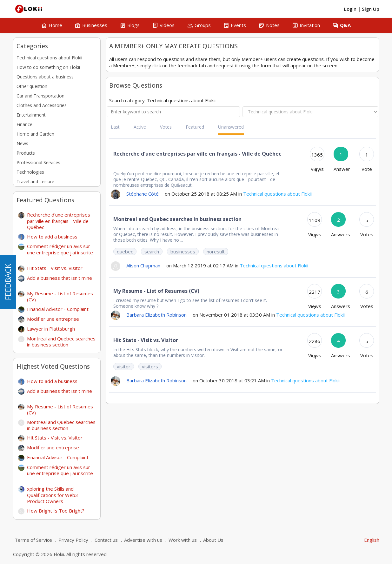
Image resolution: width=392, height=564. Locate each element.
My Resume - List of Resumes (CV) (60, 297)
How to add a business (55, 237)
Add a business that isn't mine (60, 280)
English (372, 540)
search (152, 252)
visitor (124, 366)
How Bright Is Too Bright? (56, 511)
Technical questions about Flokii (49, 58)
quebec (125, 252)
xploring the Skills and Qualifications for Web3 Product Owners (53, 495)
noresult (216, 252)
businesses (183, 252)
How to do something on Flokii (48, 67)
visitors (150, 366)
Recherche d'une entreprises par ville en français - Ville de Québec (59, 221)
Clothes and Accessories (42, 105)
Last (115, 127)
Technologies (30, 172)
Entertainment (31, 115)
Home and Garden (35, 134)
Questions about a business (45, 77)
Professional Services (38, 162)
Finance (24, 124)
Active (140, 127)
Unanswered (231, 127)
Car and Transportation (40, 96)
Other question (32, 86)
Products (26, 153)
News (22, 143)
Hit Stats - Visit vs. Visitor (57, 268)
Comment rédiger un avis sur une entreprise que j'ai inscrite (60, 252)
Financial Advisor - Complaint (60, 309)
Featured (195, 127)
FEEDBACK (8, 282)
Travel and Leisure (35, 181)
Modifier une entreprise (56, 319)
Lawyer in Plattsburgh (53, 329)
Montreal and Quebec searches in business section (61, 342)
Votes (166, 127)
